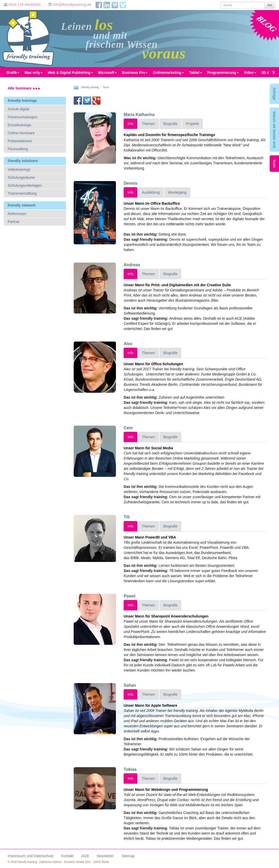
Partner (14, 222)
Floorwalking (18, 149)
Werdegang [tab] (177, 192)
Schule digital (18, 109)
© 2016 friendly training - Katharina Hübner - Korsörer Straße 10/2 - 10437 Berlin (58, 862)
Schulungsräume (21, 177)
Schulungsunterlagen (25, 185)
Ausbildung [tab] (151, 192)
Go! (270, 5)
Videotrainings (19, 169)
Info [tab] (130, 124)
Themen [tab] (148, 124)
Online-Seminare (21, 133)
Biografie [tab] (170, 124)
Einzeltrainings (19, 125)
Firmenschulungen (23, 117)
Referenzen (17, 214)
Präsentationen (20, 141)
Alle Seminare (24, 88)
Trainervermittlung (22, 193)
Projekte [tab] (192, 124)
